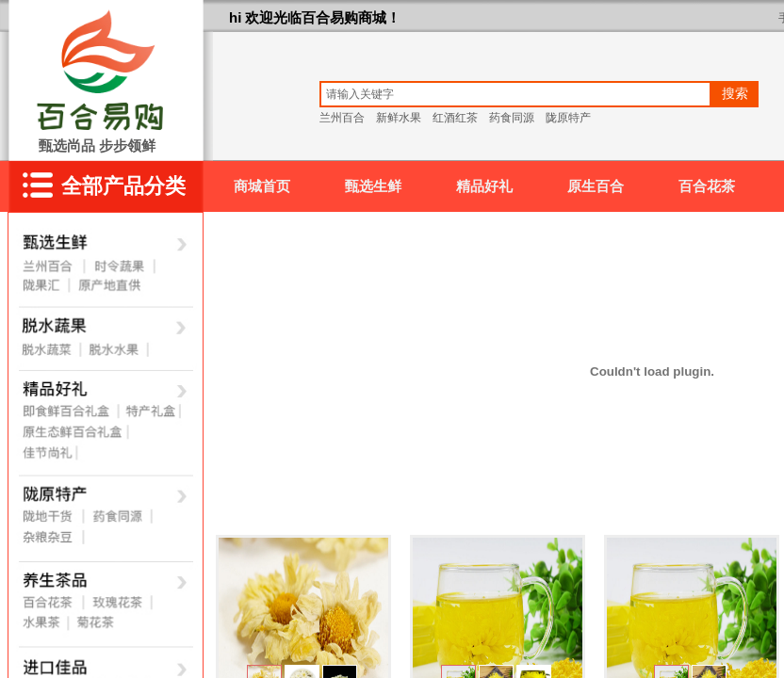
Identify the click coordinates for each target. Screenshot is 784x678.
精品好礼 (484, 186)
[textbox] (515, 94)
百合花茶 (707, 186)
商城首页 (262, 186)
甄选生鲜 (373, 186)
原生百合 (596, 186)
